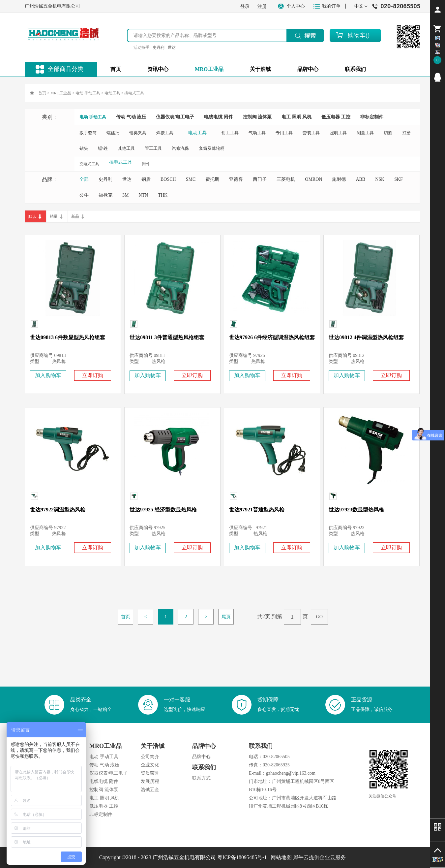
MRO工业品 (61, 93)
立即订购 (93, 375)
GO (319, 617)
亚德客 (236, 179)
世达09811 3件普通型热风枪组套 (167, 337)
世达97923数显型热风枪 (356, 510)
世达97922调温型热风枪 (58, 510)
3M (125, 195)
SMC (191, 179)
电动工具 (112, 93)
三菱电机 (286, 179)
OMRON (313, 179)
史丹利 (159, 48)
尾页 (226, 617)
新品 (75, 216)
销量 (54, 216)
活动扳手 (141, 48)
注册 (262, 6)
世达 (172, 48)
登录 (245, 6)
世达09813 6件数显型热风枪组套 (68, 337)
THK (163, 195)
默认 (32, 216)
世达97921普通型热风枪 (257, 510)
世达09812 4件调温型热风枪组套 (366, 337)
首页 (116, 69)
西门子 (260, 179)
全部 (84, 179)
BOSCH (168, 179)
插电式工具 (134, 93)
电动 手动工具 (88, 93)
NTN (143, 195)
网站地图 (280, 857)
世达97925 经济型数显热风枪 (163, 510)
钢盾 (146, 179)
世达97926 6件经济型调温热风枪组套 (272, 337)
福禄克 (105, 195)
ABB (360, 179)
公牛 (84, 195)
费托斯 (212, 179)
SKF (399, 179)
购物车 (357, 35)
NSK (380, 179)
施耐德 (339, 179)
